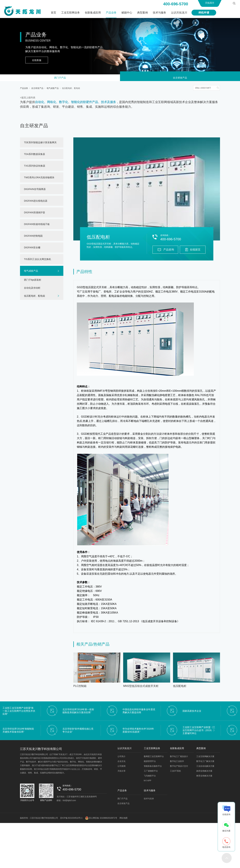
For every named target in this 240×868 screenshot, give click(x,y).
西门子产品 (60, 78)
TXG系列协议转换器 (35, 167)
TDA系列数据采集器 (34, 155)
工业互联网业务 (70, 13)
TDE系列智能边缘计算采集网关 (40, 144)
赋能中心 (127, 13)
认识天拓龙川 (179, 13)
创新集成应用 (93, 13)
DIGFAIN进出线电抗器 (36, 202)
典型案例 (142, 13)
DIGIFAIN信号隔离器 (35, 190)
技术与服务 (159, 13)
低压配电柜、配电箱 (71, 90)
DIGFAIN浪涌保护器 (34, 214)
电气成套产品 (53, 90)
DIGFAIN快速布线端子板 (37, 225)
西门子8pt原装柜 (33, 281)
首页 (53, 13)
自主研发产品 (180, 78)
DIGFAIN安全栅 (32, 249)
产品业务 (111, 13)
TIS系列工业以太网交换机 (37, 260)
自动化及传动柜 (32, 289)
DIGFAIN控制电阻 (33, 237)
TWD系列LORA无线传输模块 (39, 179)
